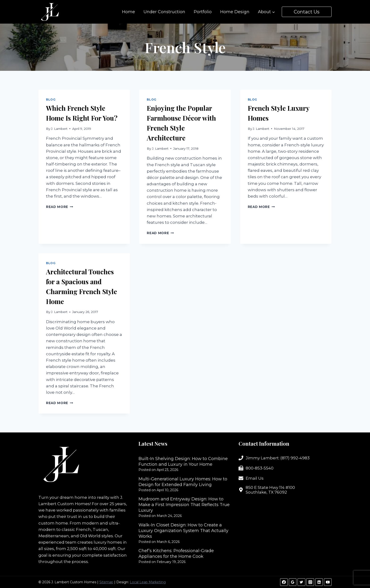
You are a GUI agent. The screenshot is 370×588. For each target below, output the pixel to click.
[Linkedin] (319, 582)
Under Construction (164, 12)
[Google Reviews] (293, 582)
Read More (60, 207)
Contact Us (307, 12)
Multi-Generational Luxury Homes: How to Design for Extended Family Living (183, 482)
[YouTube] (328, 582)
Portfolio (203, 12)
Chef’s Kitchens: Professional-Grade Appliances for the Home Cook (176, 554)
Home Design (235, 12)
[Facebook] (284, 582)
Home (128, 12)
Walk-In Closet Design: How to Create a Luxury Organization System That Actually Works (183, 531)
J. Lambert (59, 129)
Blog (51, 99)
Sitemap (106, 582)
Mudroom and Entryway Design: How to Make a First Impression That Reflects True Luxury (184, 505)
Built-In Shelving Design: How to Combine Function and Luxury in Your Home (183, 461)
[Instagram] (310, 582)
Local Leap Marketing (148, 582)
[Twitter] (301, 582)
